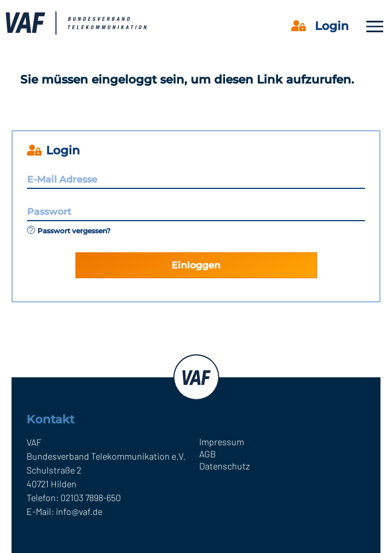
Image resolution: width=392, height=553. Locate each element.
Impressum (222, 442)
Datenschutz (224, 466)
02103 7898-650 (91, 497)
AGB (208, 454)
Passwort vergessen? (69, 231)
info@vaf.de (79, 511)
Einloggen (196, 265)
